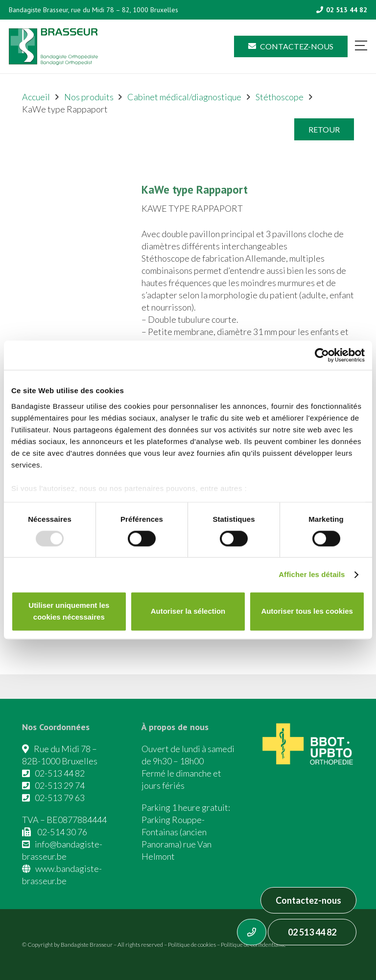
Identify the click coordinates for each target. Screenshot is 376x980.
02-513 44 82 (60, 773)
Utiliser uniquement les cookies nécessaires (69, 612)
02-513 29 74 (60, 785)
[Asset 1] (53, 47)
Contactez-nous (308, 900)
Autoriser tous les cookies (307, 612)
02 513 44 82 (312, 932)
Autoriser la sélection (188, 612)
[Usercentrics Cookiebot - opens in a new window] (322, 355)
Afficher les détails (312, 574)
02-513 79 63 (60, 798)
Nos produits (89, 97)
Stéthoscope (280, 97)
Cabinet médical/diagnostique (184, 97)
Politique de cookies (192, 945)
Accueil (36, 97)
